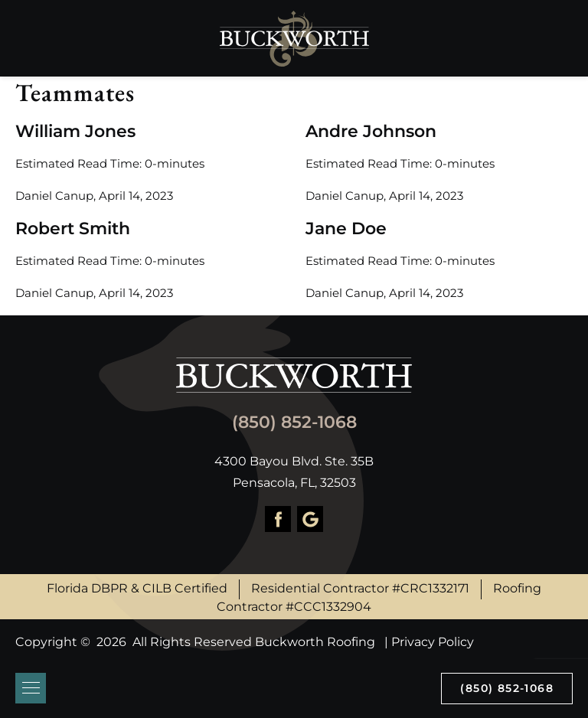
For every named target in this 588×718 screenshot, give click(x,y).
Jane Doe (346, 228)
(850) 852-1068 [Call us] (507, 688)
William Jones (75, 131)
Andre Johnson (371, 131)
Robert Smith (73, 228)
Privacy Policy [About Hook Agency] (433, 642)
